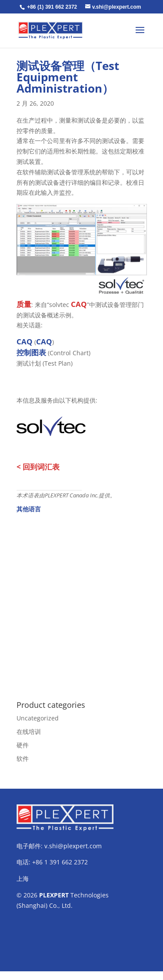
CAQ (79, 304)
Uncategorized (38, 718)
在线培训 (29, 732)
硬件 (23, 745)
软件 (23, 758)
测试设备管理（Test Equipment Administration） (68, 77)
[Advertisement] (81, 602)
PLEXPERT (54, 895)
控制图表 (31, 352)
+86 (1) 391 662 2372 (52, 7)
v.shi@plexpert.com (73, 846)
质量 (24, 304)
